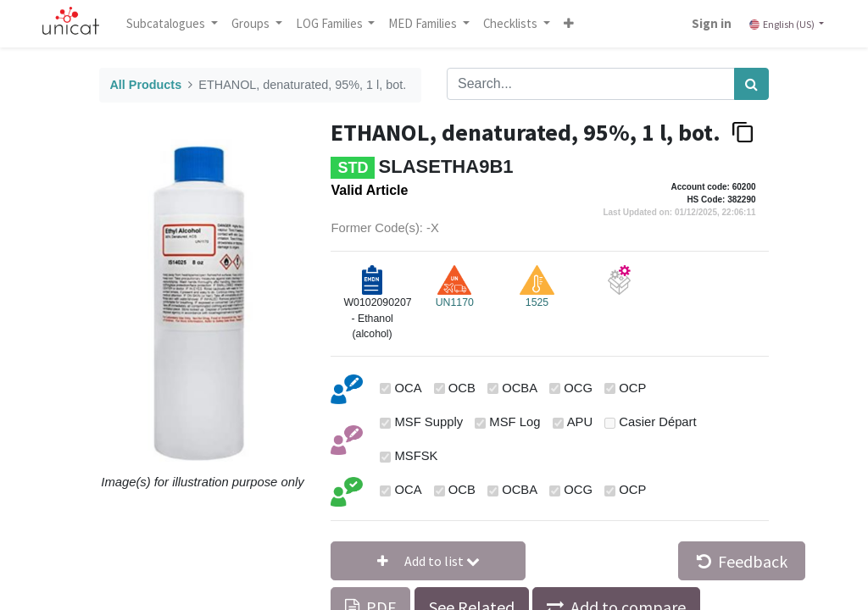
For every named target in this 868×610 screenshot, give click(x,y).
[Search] (751, 84)
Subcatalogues (167, 23)
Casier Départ (657, 422)
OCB (462, 388)
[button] (569, 24)
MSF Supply (429, 422)
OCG (578, 388)
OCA (409, 388)
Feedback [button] (742, 561)
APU (580, 422)
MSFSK (417, 456)
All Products (145, 85)
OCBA (520, 388)
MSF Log (515, 422)
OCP (632, 388)
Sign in (712, 23)
